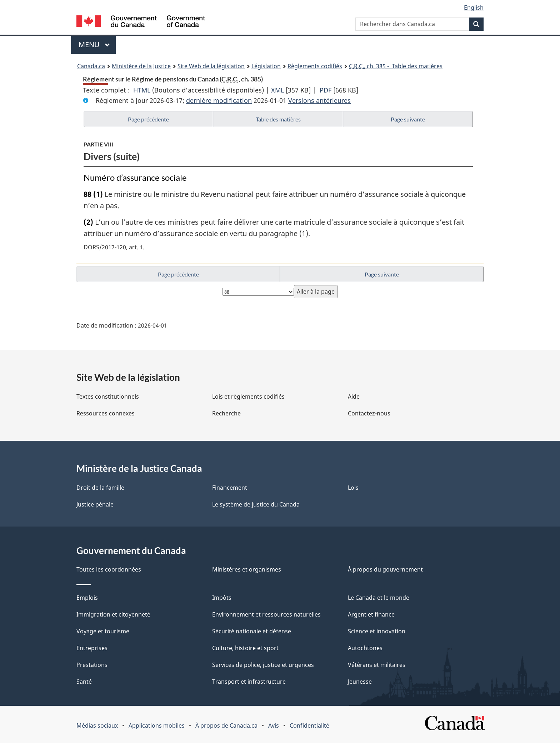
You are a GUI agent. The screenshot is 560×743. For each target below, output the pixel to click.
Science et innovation (377, 631)
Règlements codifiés (315, 66)
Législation (266, 66)
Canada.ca (91, 66)
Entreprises (92, 648)
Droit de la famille (100, 488)
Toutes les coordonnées (109, 569)
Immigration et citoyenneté (113, 614)
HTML (142, 90)
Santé (84, 682)
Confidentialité (309, 725)
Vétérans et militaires (377, 665)
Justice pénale (95, 504)
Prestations (92, 665)
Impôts (222, 598)
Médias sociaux (97, 725)
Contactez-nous (369, 413)
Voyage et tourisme (103, 631)
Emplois (87, 598)
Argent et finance (371, 614)
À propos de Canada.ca (226, 725)
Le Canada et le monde (379, 598)
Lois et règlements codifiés (248, 397)
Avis (274, 725)
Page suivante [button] (408, 119)
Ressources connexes (106, 413)
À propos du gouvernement (385, 569)
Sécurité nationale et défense (252, 631)
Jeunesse (360, 682)
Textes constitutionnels (108, 397)
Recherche (226, 413)
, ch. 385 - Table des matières (396, 66)
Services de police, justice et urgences (263, 665)
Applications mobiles (157, 725)
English (474, 8)
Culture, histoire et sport (245, 648)
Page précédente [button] (148, 119)
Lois (353, 488)
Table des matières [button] (278, 119)
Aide (354, 397)
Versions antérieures (319, 100)
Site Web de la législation (211, 66)
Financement (230, 488)
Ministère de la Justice (141, 66)
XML (277, 90)
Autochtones (365, 648)
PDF (326, 90)
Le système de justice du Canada (256, 504)
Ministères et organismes (247, 569)
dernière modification (219, 100)
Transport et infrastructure (249, 682)
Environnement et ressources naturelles (266, 614)
